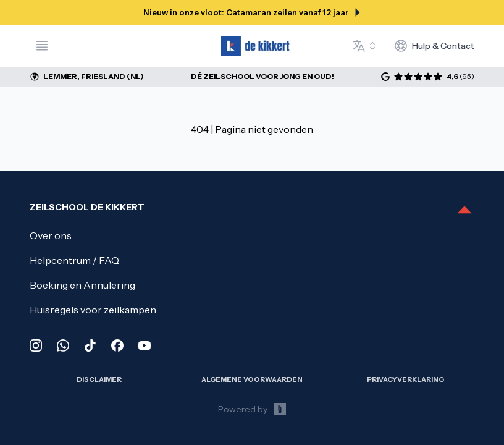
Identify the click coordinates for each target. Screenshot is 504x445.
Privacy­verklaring (405, 379)
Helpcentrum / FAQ (74, 260)
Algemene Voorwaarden (252, 379)
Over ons (51, 235)
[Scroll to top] (464, 211)
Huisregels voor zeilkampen (93, 310)
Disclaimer (99, 379)
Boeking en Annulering (82, 285)
